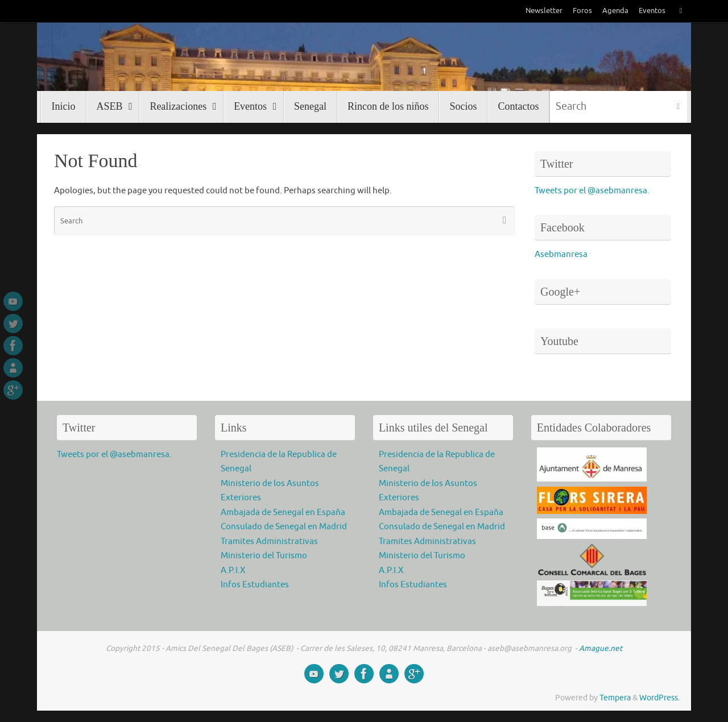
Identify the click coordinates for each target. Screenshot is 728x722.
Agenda (615, 11)
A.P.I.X (233, 570)
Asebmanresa (561, 254)
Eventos (652, 11)
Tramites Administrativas (269, 541)
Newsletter (544, 11)
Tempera (615, 698)
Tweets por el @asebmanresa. (592, 191)
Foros (582, 11)
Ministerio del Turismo (264, 556)
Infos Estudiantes (255, 585)
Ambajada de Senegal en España (283, 513)
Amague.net (600, 648)
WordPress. (659, 698)
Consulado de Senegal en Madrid (284, 527)
